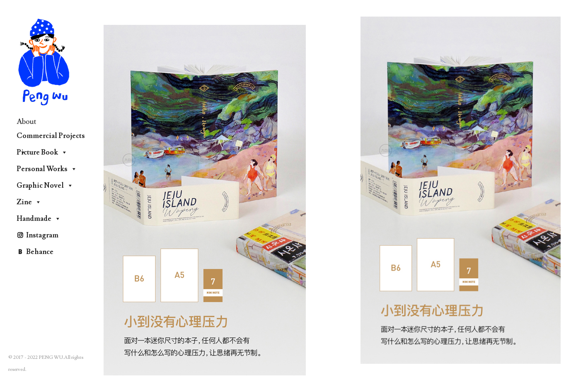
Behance (40, 252)
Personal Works (47, 169)
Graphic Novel (45, 186)
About (27, 122)
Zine (29, 202)
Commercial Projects (51, 138)
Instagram (42, 235)
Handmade (39, 219)
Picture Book (42, 152)
